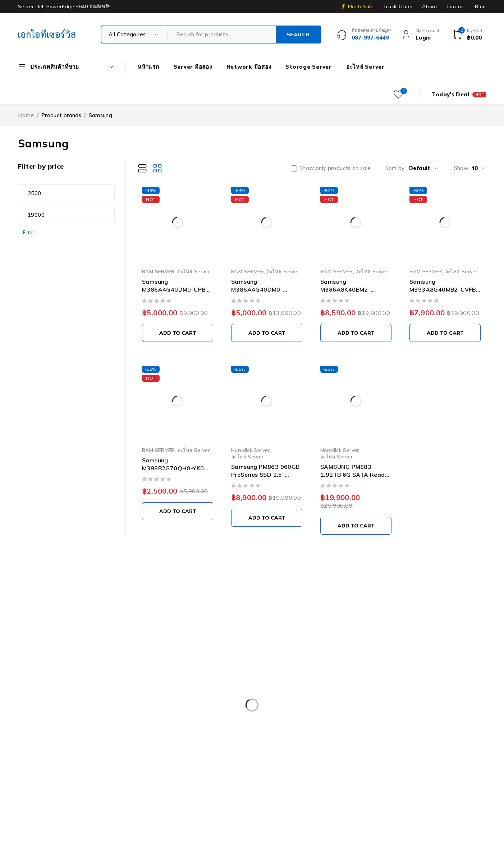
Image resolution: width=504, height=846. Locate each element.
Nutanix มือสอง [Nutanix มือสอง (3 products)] (155, 783)
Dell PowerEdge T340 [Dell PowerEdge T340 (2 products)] (51, 754)
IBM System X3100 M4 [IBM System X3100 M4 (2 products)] (52, 783)
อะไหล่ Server (194, 271)
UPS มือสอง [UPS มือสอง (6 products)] (193, 798)
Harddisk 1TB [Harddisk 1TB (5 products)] (311, 754)
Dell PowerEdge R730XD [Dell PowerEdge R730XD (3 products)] (55, 739)
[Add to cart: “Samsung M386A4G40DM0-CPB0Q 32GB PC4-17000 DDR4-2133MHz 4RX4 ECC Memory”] (267, 333)
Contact (456, 6)
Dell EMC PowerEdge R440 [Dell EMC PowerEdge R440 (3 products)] (384, 710)
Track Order (398, 6)
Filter (29, 232)
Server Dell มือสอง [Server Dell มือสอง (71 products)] (301, 783)
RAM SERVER (158, 271)
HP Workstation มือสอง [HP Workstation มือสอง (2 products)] (336, 769)
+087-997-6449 (43, 645)
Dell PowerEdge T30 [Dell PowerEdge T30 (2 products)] (345, 739)
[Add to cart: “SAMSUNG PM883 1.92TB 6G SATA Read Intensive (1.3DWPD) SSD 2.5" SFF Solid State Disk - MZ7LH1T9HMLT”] (356, 526)
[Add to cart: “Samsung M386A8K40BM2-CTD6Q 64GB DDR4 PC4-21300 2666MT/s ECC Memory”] (356, 333)
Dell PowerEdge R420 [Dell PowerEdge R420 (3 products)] (121, 724)
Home (26, 115)
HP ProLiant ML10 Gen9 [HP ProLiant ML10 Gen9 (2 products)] (261, 769)
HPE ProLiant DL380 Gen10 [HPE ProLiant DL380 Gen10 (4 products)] (182, 769)
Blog (480, 6)
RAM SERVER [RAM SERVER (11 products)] (246, 783)
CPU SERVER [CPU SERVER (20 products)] (141, 710)
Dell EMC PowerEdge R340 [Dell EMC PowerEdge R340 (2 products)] (302, 710)
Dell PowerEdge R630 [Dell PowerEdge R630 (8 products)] (352, 724)
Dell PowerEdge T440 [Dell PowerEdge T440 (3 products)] (122, 754)
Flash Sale (361, 6)
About (430, 6)
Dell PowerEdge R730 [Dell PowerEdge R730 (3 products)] (422, 724)
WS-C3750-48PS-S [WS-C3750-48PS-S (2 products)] (312, 798)
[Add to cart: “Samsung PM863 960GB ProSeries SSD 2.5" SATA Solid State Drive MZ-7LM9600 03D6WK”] (267, 518)
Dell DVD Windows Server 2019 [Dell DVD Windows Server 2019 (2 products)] (213, 710)
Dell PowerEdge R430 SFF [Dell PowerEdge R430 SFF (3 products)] (197, 724)
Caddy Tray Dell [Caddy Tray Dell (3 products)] (89, 710)
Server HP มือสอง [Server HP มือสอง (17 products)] (361, 783)
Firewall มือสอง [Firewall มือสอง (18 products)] (259, 754)
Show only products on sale (335, 168)
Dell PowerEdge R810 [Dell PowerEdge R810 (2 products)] (276, 739)
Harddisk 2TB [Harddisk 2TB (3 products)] (361, 754)
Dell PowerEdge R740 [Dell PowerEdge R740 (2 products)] (129, 739)
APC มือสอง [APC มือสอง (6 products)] (38, 710)
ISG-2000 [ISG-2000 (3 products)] (108, 783)
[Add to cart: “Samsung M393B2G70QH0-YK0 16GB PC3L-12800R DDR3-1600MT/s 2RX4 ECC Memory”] (178, 511)
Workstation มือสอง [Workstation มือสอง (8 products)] (247, 798)
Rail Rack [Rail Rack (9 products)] (201, 783)
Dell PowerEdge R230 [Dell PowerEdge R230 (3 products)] (51, 724)
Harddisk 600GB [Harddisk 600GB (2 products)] (414, 754)
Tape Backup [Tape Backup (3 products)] (145, 798)
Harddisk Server (251, 450)
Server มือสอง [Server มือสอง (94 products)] (41, 798)
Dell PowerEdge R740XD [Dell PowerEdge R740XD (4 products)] (202, 739)
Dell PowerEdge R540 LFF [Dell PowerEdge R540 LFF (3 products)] (277, 724)
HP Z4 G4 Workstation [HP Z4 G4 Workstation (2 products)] (409, 769)
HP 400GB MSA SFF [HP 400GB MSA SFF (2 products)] (49, 769)
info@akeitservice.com (47, 634)
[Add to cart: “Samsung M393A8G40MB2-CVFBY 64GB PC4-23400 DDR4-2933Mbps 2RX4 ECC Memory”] (445, 333)
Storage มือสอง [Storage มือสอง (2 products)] (94, 798)
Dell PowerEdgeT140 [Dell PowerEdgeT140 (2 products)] (413, 739)
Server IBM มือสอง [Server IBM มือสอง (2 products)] (421, 783)
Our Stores (43, 623)
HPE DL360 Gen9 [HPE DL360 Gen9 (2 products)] (111, 769)
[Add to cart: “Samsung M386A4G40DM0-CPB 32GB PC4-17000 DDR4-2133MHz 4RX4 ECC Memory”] (178, 333)
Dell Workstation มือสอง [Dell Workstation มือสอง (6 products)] (195, 754)
